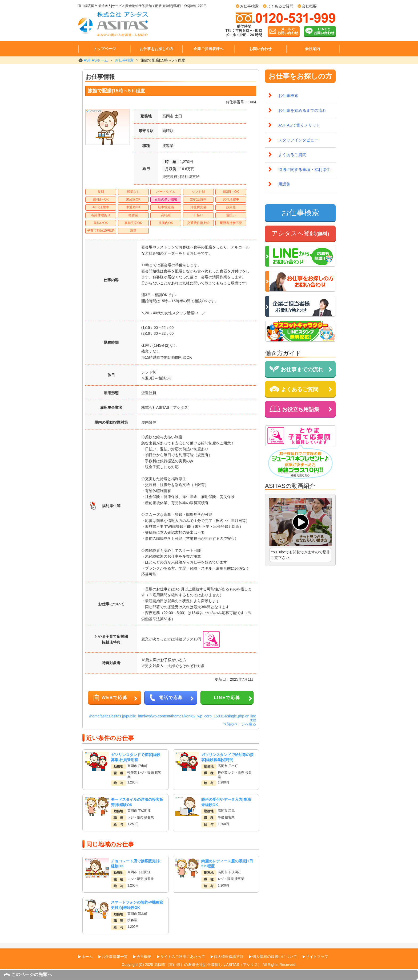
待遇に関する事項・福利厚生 (304, 170)
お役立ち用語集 (294, 409)
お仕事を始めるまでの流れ (302, 110)
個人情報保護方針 (229, 957)
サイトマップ (317, 957)
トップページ (104, 49)
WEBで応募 (114, 698)
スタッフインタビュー (298, 140)
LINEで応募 (227, 698)
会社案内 (312, 49)
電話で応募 (171, 698)
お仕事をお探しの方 (156, 49)
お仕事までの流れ (296, 369)
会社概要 (309, 6)
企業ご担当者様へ (208, 49)
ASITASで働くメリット (299, 125)
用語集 (284, 184)
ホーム (87, 957)
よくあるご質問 (280, 6)
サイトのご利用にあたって (183, 957)
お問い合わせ (260, 49)
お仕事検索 (249, 6)
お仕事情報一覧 (115, 957)
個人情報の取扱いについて (275, 957)
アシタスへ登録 (300, 233)
